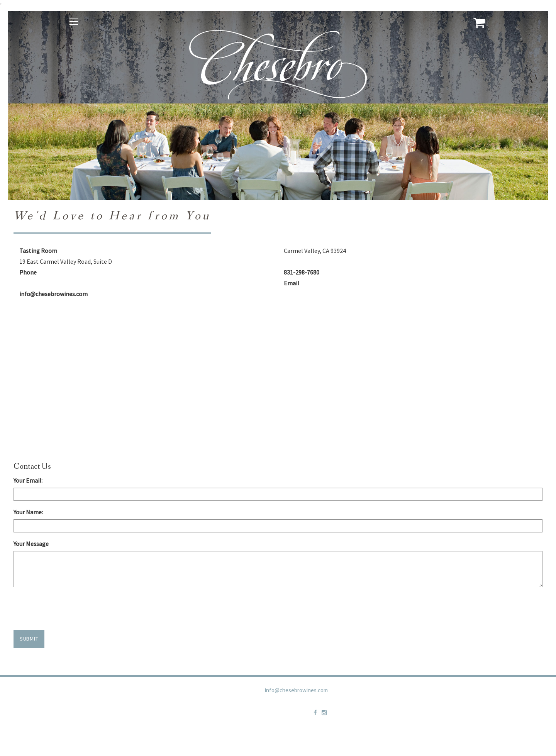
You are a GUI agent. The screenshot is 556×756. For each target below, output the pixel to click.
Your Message (31, 544)
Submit (29, 639)
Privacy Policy (377, 699)
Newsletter (509, 699)
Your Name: (28, 512)
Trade (341, 699)
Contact (417, 699)
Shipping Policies (461, 699)
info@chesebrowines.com (296, 690)
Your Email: (28, 480)
